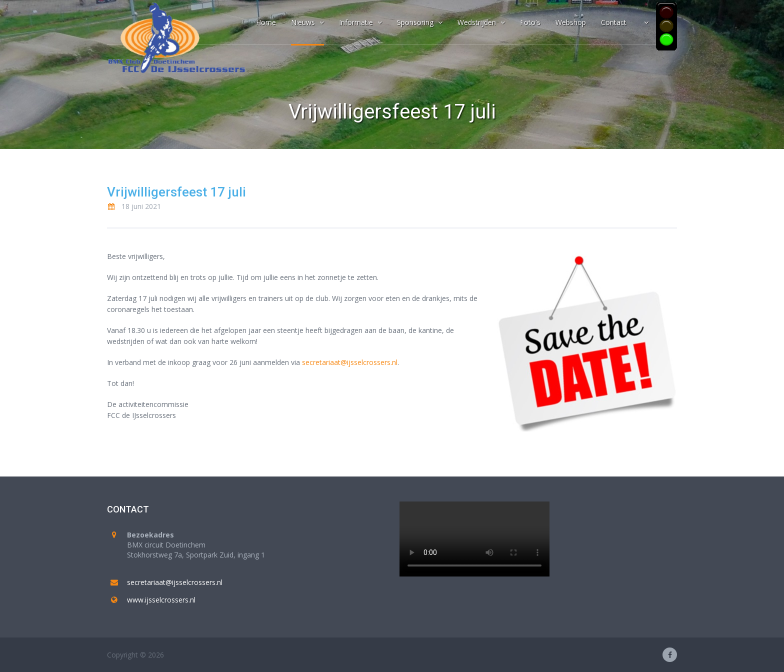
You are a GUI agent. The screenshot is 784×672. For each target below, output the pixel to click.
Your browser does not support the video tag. (474, 539)
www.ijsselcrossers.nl (161, 600)
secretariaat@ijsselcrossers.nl (350, 362)
